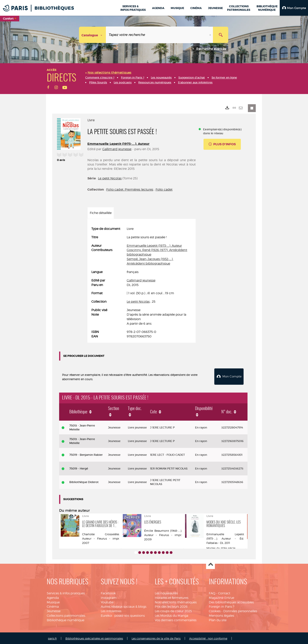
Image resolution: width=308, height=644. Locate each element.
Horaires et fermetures (172, 597)
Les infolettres (111, 611)
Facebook (108, 592)
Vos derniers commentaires (176, 620)
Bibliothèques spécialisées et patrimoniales (94, 638)
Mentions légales (221, 615)
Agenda (53, 597)
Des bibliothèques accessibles (231, 602)
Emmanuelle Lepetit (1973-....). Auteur (118, 144)
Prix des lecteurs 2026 (171, 606)
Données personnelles (240, 611)
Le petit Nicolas (110, 178)
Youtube (107, 602)
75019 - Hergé (79, 468)
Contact (224, 592)
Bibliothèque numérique (66, 620)
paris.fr (52, 638)
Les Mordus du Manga (171, 615)
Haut (210, 564)
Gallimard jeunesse (117, 149)
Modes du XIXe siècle (221, 547)
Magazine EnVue (221, 597)
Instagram (109, 597)
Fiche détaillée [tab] (101, 213)
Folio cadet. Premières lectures (130, 190)
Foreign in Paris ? (222, 606)
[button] (294, 8)
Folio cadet (164, 190)
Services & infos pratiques (66, 592)
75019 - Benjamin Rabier (86, 454)
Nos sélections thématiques (176, 602)
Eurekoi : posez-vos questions (123, 615)
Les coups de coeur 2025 (173, 611)
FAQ (212, 592)
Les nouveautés (166, 592)
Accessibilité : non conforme (208, 638)
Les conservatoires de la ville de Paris (156, 638)
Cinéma (53, 606)
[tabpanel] (142, 283)
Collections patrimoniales (66, 615)
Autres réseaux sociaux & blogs (124, 606)
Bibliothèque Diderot (84, 481)
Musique (53, 602)
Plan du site (218, 620)
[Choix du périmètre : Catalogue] (93, 35)
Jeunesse (54, 611)
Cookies (215, 611)
